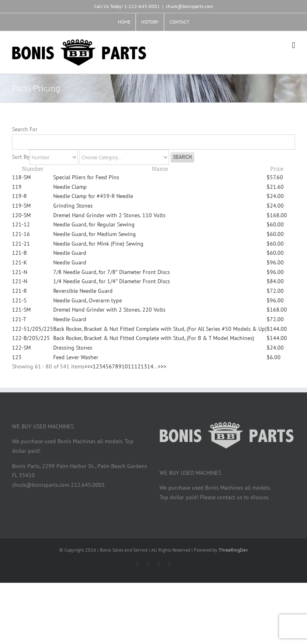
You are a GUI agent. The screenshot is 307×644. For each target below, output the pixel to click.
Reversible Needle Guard (83, 291)
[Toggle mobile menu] (293, 45)
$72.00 (275, 291)
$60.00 (275, 224)
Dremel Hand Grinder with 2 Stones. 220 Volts (109, 310)
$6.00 (274, 357)
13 (144, 366)
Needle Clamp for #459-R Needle (93, 196)
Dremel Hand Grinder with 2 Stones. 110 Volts (109, 215)
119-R (19, 196)
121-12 (21, 224)
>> (163, 366)
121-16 (21, 234)
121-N (20, 272)
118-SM (21, 177)
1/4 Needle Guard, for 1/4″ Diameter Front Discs (112, 281)
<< (87, 366)
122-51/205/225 (33, 329)
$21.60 (275, 187)
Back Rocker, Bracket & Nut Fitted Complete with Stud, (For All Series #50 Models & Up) (160, 329)
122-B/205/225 (31, 338)
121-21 (21, 244)
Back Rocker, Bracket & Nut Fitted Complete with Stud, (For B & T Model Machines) (154, 338)
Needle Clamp (70, 187)
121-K (20, 262)
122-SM (21, 348)
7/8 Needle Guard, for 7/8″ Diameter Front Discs (112, 272)
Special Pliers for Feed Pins (86, 177)
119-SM (21, 206)
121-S (19, 300)
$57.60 (275, 177)
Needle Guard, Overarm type (88, 300)
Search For (25, 129)
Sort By (21, 157)
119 (17, 187)
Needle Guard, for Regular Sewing (94, 224)
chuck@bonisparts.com (189, 6)
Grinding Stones (73, 206)
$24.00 (275, 196)
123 (17, 357)
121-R (19, 291)
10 (125, 366)
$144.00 (277, 329)
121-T (19, 319)
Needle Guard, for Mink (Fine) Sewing (98, 244)
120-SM (21, 215)
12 (138, 366)
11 (131, 366)
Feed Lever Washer (76, 357)
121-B (19, 253)
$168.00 (277, 215)
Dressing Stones (73, 348)
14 (150, 366)
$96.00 (275, 262)
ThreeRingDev (233, 550)
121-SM (21, 310)
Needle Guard (70, 253)
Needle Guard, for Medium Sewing (95, 234)
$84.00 (275, 281)
